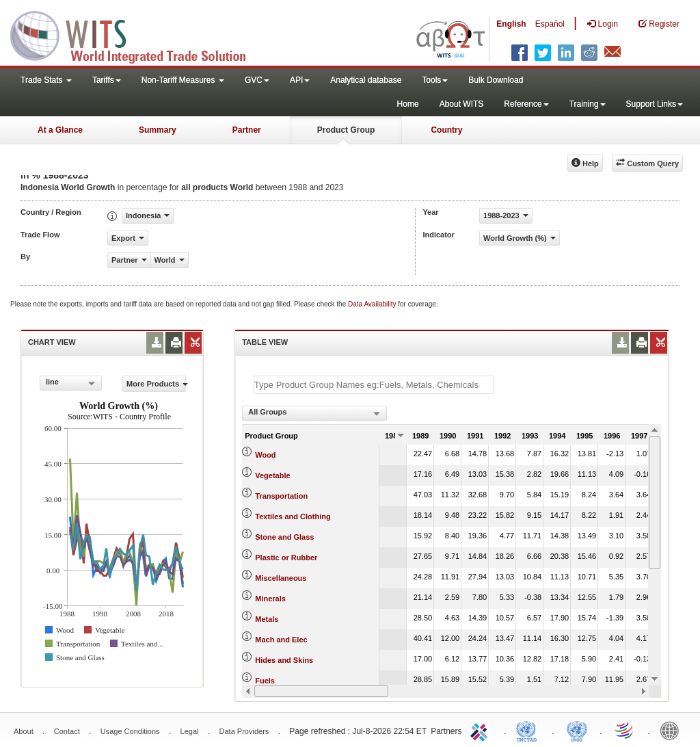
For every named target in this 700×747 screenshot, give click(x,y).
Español (550, 24)
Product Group (346, 130)
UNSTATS (577, 730)
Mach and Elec (281, 640)
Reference (526, 104)
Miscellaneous (281, 578)
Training (588, 104)
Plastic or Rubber (286, 558)
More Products (156, 384)
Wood (265, 455)
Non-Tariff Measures (183, 80)
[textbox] (374, 385)
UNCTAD (529, 730)
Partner (247, 130)
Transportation (281, 496)
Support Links (655, 104)
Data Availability (373, 304)
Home (408, 104)
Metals (267, 619)
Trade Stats (46, 80)
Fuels (265, 681)
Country (446, 130)
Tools (435, 80)
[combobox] (71, 383)
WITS (137, 34)
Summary (158, 130)
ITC (481, 730)
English (511, 24)
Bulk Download (496, 80)
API (300, 80)
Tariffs (107, 80)
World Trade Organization (625, 730)
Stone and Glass (284, 537)
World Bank (673, 730)
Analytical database (366, 80)
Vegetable (272, 475)
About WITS (462, 104)
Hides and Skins (284, 660)
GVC (257, 80)
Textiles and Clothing (293, 516)
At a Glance (60, 130)
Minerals (270, 599)
